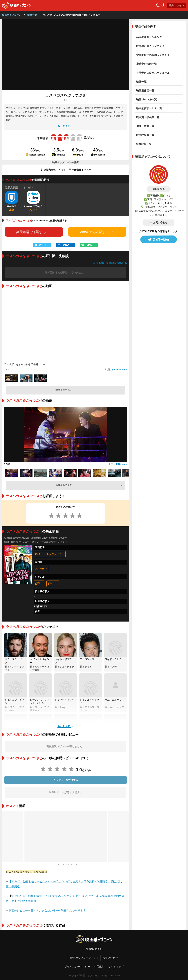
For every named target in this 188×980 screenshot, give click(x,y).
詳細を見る (159, 189)
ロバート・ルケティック (50, 554)
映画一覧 (32, 15)
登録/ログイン (176, 5)
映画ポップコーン (12, 15)
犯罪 (39, 584)
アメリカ (41, 569)
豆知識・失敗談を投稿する (110, 263)
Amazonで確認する (97, 232)
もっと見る (66, 126)
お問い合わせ (159, 223)
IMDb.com (121, 464)
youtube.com (120, 370)
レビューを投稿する (66, 780)
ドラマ (53, 584)
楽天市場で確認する (34, 232)
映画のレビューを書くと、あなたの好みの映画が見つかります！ (49, 910)
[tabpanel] (66, 837)
